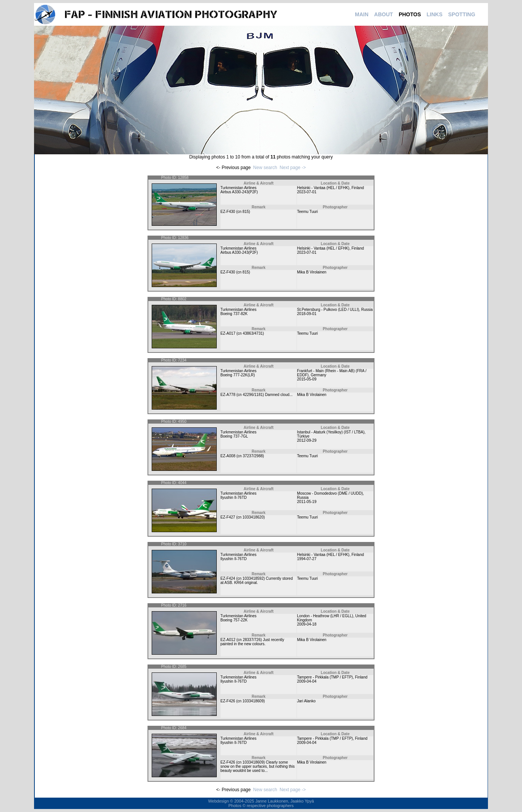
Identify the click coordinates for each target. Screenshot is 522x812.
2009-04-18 (307, 624)
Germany (318, 375)
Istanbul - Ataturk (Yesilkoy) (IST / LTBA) (331, 432)
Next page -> (293, 168)
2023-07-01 (307, 192)
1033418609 (253, 701)
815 (246, 212)
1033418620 (253, 517)
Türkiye (303, 436)
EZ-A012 (228, 640)
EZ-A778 (228, 395)
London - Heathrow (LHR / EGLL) (325, 616)
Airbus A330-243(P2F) (239, 192)
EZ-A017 (228, 333)
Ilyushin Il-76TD (234, 498)
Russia (367, 310)
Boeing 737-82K (234, 314)
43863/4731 (253, 333)
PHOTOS (410, 14)
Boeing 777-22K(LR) (238, 375)
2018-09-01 (307, 314)
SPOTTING (462, 14)
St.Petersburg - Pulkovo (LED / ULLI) (328, 310)
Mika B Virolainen (312, 272)
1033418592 (253, 578)
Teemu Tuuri (307, 212)
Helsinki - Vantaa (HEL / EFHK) (323, 188)
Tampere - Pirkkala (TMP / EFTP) (325, 677)
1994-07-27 (307, 559)
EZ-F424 (228, 578)
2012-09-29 (307, 440)
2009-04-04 (307, 681)
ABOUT (384, 14)
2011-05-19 (307, 502)
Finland (358, 188)
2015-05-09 (307, 379)
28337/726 (252, 640)
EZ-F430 (228, 212)
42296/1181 (253, 395)
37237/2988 (253, 456)
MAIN (362, 14)
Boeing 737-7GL (234, 436)
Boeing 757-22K (234, 620)
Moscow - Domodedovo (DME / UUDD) (330, 493)
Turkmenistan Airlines (238, 188)
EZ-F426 (228, 701)
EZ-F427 (228, 517)
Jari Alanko (306, 701)
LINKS (435, 14)
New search (265, 168)
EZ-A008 (228, 456)
